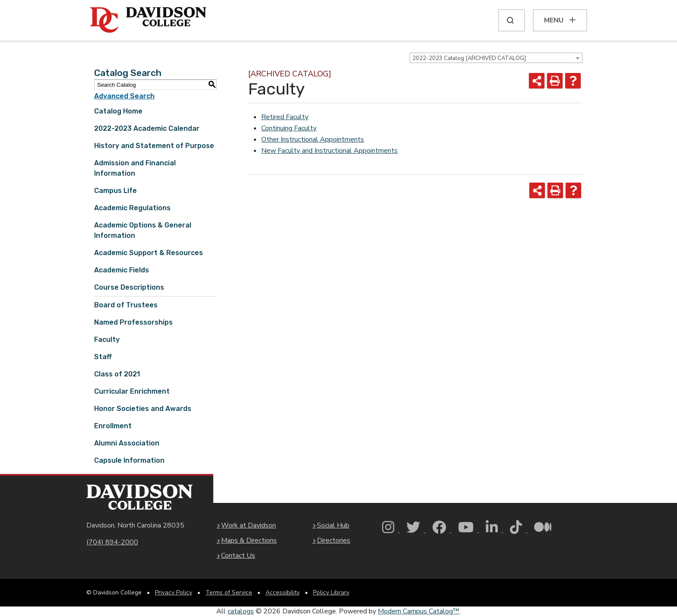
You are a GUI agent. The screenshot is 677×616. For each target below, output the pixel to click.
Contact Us (238, 556)
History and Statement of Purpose (154, 146)
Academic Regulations (132, 208)
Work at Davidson (248, 525)
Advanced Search (124, 96)
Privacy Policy (174, 592)
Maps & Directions (249, 540)
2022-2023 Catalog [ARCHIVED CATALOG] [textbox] (469, 58)
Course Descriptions (129, 287)
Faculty (107, 340)
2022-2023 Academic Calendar (147, 128)
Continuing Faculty (289, 128)
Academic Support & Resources (149, 253)
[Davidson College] (148, 20)
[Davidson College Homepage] (139, 497)
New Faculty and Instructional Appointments (329, 151)
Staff (103, 357)
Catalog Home (118, 111)
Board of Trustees (126, 305)
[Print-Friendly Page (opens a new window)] (555, 81)
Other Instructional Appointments (313, 139)
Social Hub (333, 525)
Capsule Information (129, 460)
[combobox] (496, 58)
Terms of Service (229, 592)
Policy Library (331, 592)
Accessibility (283, 592)
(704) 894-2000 (112, 542)
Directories (334, 540)
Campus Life (115, 191)
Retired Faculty (285, 117)
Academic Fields (122, 270)
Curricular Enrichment (132, 391)
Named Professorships (133, 322)
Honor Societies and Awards (143, 409)
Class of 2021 (117, 374)
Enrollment (113, 426)
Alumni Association (127, 443)
